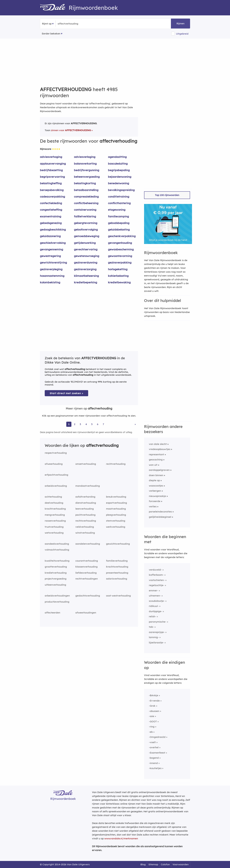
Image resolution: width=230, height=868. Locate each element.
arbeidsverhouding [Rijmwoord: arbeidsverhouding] (56, 486)
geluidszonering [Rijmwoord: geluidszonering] (50, 236)
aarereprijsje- (157, 632)
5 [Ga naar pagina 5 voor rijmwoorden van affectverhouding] (92, 424)
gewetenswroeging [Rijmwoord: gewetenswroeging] (87, 256)
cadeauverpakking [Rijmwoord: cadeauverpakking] (52, 197)
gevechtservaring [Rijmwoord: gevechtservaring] (86, 249)
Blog (143, 864)
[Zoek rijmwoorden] (73, 24)
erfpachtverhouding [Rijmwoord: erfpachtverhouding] (56, 475)
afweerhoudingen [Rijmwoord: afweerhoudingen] (86, 613)
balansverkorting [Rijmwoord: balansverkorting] (85, 164)
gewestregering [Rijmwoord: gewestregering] (50, 256)
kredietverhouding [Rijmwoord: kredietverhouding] (56, 573)
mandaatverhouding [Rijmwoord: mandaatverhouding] (88, 486)
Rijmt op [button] (47, 24)
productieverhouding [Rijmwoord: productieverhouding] (57, 602)
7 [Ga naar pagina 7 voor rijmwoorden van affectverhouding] (103, 424)
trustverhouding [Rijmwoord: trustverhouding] (54, 527)
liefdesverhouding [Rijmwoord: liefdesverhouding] (86, 573)
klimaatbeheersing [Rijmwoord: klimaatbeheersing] (86, 276)
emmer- (153, 590)
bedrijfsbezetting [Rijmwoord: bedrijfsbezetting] (51, 170)
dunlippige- (155, 611)
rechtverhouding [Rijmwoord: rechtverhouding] (116, 464)
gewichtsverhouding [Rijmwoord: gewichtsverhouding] (118, 544)
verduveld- (155, 570)
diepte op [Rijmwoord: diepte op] (154, 480)
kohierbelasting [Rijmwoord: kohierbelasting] (118, 276)
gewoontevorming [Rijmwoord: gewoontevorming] (120, 256)
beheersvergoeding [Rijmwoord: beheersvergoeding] (87, 177)
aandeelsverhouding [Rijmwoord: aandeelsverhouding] (57, 544)
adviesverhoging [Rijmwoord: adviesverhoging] (51, 157)
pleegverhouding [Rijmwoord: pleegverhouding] (116, 515)
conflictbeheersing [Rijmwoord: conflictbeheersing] (86, 203)
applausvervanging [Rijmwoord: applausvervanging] (53, 164)
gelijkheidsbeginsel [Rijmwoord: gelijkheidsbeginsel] (160, 517)
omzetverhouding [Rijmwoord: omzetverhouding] (86, 464)
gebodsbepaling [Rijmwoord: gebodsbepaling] (119, 223)
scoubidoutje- (157, 601)
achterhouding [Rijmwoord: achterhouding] (53, 497)
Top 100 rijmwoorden (167, 195)
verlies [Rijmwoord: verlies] (153, 506)
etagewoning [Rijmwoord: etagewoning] (117, 210)
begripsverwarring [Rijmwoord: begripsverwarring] (52, 177)
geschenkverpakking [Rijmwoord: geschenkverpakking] (122, 236)
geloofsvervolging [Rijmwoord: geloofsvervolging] (86, 229)
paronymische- (158, 622)
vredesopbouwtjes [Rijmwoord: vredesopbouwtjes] (160, 449)
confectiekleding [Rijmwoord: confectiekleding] (51, 203)
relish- (152, 616)
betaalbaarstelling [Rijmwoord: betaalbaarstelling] (86, 190)
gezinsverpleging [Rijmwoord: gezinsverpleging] (51, 269)
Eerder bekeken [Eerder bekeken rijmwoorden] (51, 34)
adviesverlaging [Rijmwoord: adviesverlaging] (85, 157)
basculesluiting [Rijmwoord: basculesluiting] (118, 164)
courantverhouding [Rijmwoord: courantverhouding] (87, 561)
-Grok (152, 706)
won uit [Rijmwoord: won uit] (153, 465)
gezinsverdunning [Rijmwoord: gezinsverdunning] (86, 262)
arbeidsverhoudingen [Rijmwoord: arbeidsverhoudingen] (57, 596)
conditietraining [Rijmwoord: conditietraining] (119, 197)
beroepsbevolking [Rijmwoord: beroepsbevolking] (52, 190)
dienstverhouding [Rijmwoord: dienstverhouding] (86, 503)
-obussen (154, 711)
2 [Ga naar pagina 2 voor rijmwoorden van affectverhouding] (75, 424)
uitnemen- (155, 596)
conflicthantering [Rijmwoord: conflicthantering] (119, 203)
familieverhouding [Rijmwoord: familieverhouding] (117, 561)
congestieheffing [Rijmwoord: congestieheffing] (51, 210)
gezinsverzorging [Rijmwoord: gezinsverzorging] (85, 269)
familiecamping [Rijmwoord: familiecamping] (118, 216)
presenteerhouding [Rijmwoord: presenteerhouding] (117, 573)
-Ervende (154, 701)
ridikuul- (154, 606)
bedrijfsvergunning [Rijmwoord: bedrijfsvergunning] (87, 170)
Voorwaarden (181, 864)
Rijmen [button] (180, 23)
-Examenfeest (157, 753)
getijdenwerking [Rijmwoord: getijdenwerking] (85, 243)
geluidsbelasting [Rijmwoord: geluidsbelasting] (119, 229)
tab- (151, 627)
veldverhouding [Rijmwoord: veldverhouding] (85, 527)
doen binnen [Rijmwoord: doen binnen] (156, 475)
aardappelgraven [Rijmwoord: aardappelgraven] (159, 470)
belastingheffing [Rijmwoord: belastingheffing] (51, 183)
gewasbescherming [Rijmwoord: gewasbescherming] (121, 249)
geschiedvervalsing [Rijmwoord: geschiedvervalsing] (53, 243)
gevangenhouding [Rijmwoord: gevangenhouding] (120, 243)
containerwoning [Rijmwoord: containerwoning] (85, 210)
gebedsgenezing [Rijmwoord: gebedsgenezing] (51, 223)
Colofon (165, 864)
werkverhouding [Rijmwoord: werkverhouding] (116, 527)
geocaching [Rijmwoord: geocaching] (156, 460)
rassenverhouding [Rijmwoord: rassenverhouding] (55, 521)
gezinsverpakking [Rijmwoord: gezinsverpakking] (120, 262)
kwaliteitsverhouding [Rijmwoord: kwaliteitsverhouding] (57, 561)
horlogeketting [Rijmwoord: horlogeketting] (118, 269)
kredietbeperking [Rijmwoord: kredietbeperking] (86, 282)
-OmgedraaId (157, 737)
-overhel (154, 747)
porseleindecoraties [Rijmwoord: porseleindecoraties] (160, 512)
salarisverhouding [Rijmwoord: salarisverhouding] (117, 579)
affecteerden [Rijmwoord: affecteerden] (52, 613)
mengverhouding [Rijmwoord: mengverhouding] (55, 515)
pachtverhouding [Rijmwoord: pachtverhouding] (85, 515)
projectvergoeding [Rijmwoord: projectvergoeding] (56, 579)
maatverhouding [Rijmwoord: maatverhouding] (116, 509)
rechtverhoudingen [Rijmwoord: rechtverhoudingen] (87, 579)
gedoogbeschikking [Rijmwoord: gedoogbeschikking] (53, 229)
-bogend (154, 758)
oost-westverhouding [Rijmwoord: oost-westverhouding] (118, 596)
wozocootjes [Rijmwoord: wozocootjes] (156, 486)
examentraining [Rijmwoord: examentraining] (51, 216)
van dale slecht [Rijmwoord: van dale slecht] (158, 444)
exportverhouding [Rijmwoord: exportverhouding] (117, 503)
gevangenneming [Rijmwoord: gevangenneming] (52, 249)
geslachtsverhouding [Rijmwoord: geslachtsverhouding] (88, 596)
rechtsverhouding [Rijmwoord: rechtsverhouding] (86, 521)
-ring (152, 727)
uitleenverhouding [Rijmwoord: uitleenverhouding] (55, 585)
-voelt (152, 742)
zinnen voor (71, 130)
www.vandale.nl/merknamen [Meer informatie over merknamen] (121, 838)
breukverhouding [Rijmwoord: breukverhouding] (116, 497)
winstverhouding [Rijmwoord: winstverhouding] (85, 533)
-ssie (151, 716)
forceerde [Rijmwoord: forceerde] (155, 501)
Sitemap (153, 864)
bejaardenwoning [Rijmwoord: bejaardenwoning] (120, 177)
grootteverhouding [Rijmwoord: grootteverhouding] (56, 567)
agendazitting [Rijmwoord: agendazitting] (117, 157)
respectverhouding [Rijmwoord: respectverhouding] (56, 453)
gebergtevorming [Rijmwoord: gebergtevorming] (86, 223)
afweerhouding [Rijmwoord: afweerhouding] (54, 464)
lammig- (154, 637)
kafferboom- (156, 575)
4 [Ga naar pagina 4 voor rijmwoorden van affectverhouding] (86, 424)
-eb (151, 732)
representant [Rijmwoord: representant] (156, 454)
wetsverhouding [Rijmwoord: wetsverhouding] (54, 533)
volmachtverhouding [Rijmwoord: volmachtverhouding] (57, 550)
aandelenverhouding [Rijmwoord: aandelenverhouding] (88, 544)
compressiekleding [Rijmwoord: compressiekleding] (86, 197)
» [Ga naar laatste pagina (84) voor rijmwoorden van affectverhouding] (135, 424)
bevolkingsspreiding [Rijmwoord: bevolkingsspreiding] (121, 190)
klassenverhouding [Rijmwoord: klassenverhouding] (86, 567)
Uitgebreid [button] (182, 34)
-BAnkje (153, 695)
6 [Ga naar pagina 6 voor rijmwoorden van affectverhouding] (98, 424)
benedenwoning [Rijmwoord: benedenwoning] (119, 183)
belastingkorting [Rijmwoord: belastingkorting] (85, 183)
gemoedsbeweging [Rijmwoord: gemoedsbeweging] (87, 236)
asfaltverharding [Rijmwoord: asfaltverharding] (85, 497)
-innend (153, 763)
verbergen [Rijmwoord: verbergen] (155, 491)
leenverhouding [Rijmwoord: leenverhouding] (85, 509)
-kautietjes (155, 768)
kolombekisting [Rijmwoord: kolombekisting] (50, 282)
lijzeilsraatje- (156, 643)
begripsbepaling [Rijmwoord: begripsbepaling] (119, 170)
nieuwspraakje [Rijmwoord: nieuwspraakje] (157, 496)
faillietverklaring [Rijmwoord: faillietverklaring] (85, 216)
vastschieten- (157, 580)
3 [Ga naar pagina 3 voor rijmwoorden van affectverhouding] (80, 424)
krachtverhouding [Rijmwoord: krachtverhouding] (55, 509)
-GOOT (153, 721)
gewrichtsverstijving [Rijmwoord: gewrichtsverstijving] (53, 262)
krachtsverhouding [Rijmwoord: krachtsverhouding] (117, 567)
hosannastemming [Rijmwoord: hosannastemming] (52, 276)
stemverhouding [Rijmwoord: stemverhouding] (116, 521)
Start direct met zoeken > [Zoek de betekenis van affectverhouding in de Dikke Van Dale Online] (66, 393)
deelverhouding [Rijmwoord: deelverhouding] (54, 503)
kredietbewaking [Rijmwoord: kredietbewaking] (119, 282)
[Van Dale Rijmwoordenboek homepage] (54, 8)
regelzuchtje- (157, 585)
